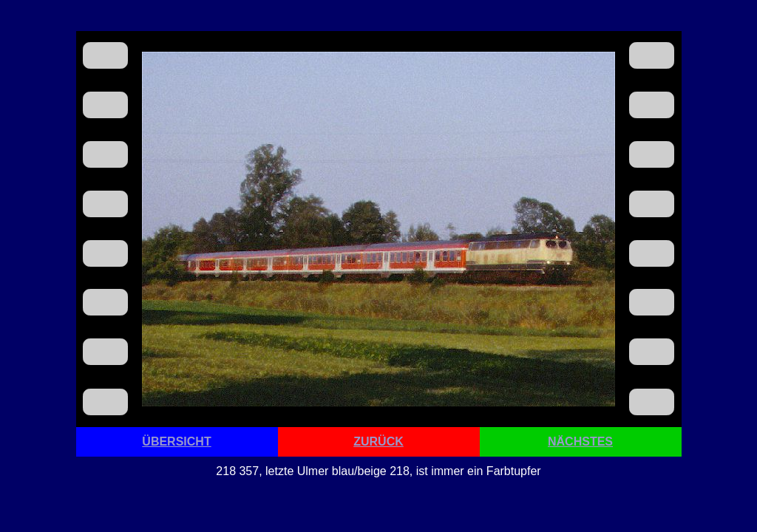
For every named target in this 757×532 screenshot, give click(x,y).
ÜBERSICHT (176, 441)
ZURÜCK (378, 441)
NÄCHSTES (580, 441)
